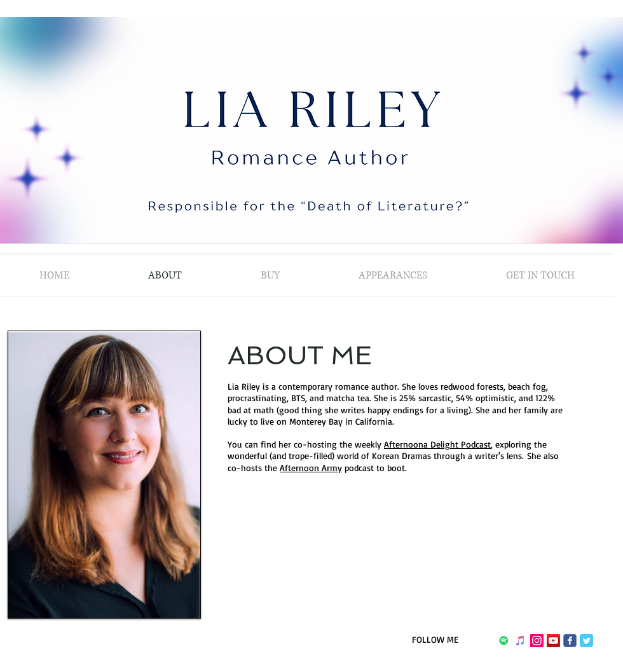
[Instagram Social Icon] (537, 641)
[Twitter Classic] (586, 641)
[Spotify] (504, 641)
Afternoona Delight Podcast (437, 444)
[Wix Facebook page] (570, 641)
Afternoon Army (311, 468)
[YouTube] (553, 641)
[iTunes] (520, 641)
